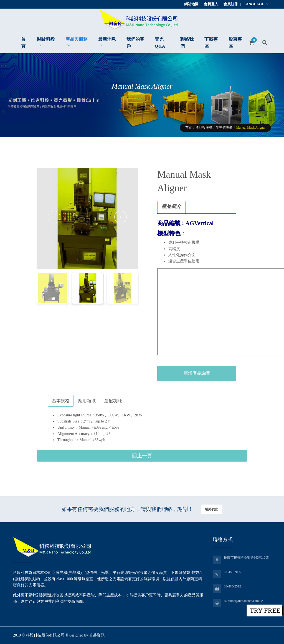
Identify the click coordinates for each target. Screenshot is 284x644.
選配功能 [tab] (113, 401)
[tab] (171, 207)
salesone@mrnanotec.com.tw (243, 601)
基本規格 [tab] (61, 401)
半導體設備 (224, 128)
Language (256, 4)
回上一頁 (142, 456)
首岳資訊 (97, 635)
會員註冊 (231, 4)
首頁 (189, 128)
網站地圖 (191, 4)
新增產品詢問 (197, 373)
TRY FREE (265, 610)
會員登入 (211, 4)
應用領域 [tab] (87, 401)
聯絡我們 (212, 509)
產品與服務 (204, 128)
